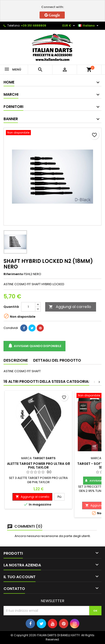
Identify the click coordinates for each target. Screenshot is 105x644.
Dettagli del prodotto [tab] (57, 360)
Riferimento (13, 274)
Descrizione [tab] (16, 360)
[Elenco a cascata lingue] (89, 26)
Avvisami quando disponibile (34, 346)
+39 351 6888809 (34, 26)
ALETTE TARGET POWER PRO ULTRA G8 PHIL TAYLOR (38, 466)
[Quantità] (28, 307)
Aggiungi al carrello (70, 307)
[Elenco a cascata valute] (69, 26)
